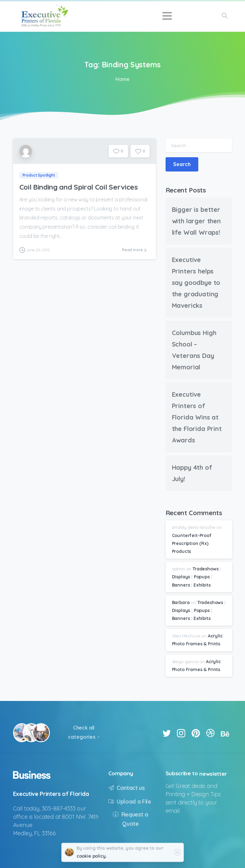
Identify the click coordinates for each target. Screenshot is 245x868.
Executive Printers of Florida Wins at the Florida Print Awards (197, 417)
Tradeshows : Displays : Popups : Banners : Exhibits (197, 577)
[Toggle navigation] (167, 16)
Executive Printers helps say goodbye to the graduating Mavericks (196, 283)
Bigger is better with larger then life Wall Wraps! (196, 221)
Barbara (181, 602)
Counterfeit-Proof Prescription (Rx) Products (192, 543)
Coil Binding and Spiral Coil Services (79, 187)
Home (122, 79)
